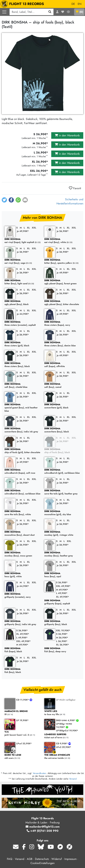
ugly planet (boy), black (23, 303)
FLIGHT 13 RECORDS (23, 4)
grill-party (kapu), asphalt (62, 602)
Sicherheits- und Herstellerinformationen (70, 201)
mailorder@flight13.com (43, 827)
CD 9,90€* (62, 743)
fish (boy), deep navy (62, 650)
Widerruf (57, 859)
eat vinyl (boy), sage (23, 262)
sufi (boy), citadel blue (23, 386)
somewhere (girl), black (62, 406)
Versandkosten (39, 773)
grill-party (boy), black (62, 623)
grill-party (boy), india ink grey (23, 623)
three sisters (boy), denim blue (62, 344)
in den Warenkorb (67, 135)
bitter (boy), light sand (23, 282)
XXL (34, 228)
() (79, 12)
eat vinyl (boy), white (62, 241)
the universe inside (62, 757)
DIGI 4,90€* (66, 720)
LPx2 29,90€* (64, 747)
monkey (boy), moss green (23, 554)
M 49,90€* (62, 590)
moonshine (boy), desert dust (23, 534)
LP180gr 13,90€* (64, 725)
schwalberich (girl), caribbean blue (62, 471)
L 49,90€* (62, 593)
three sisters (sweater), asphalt (23, 324)
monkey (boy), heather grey (62, 554)
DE (73, 4)
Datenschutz (42, 859)
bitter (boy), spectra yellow (62, 262)
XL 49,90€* (62, 597)
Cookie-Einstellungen (42, 863)
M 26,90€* (62, 638)
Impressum (70, 859)
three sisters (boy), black (23, 365)
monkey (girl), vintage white (62, 534)
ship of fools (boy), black (62, 451)
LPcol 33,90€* (24, 743)
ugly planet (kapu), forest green (62, 282)
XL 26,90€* (62, 645)
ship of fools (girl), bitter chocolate (23, 451)
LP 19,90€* (22, 720)
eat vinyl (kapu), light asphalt (23, 241)
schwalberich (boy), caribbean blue (23, 492)
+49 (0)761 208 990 (43, 831)
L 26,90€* (62, 641)
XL (28, 228)
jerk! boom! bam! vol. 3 (23, 733)
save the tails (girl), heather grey (62, 492)
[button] (4, 200)
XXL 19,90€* (63, 630)
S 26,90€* (62, 582)
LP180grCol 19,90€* (67, 731)
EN (80, 4)
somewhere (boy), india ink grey (23, 430)
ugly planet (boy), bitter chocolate (62, 303)
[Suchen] (50, 12)
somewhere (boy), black (62, 430)
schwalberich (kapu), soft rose (23, 471)
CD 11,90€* (23, 700)
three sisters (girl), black (23, 344)
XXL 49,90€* (63, 586)
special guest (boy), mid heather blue (23, 408)
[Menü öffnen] (4, 12)
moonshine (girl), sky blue (62, 513)
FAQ (10, 859)
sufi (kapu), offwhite (62, 365)
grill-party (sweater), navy (23, 596)
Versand (73, 779)
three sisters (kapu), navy (62, 324)
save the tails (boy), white (23, 513)
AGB (30, 859)
